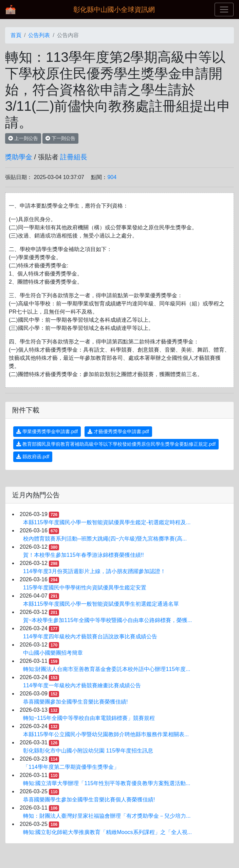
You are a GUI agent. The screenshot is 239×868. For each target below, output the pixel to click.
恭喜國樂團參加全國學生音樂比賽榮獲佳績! (75, 702)
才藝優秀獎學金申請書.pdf (118, 431)
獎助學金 (19, 157)
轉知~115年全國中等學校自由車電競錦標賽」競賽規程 (89, 718)
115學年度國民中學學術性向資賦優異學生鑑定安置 (85, 588)
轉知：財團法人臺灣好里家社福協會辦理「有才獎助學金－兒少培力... (107, 816)
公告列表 (39, 35)
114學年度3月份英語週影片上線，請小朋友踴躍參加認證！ (94, 571)
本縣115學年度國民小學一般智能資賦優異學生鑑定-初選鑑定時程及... (107, 522)
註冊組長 (74, 157)
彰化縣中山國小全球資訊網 (114, 10)
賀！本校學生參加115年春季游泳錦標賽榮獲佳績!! (84, 555)
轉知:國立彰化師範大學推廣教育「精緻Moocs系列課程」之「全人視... (107, 832)
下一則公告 (60, 138)
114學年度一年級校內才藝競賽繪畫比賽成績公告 (82, 685)
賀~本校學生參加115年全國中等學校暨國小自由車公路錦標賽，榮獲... (107, 620)
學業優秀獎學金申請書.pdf (47, 431)
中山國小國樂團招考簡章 (53, 653)
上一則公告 (23, 138)
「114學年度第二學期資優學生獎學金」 (71, 767)
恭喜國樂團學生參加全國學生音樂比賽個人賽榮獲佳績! (89, 800)
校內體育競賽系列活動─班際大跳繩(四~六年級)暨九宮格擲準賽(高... (105, 539)
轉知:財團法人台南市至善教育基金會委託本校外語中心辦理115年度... (107, 669)
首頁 (16, 35)
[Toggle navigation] (224, 10)
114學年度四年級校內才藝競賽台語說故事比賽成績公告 (90, 636)
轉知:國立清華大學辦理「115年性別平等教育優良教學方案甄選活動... (107, 783)
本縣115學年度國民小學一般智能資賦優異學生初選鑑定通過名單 (101, 604)
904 (112, 177)
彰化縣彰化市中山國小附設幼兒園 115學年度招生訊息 (88, 751)
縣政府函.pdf (33, 457)
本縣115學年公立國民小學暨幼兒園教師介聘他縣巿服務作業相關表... (106, 734)
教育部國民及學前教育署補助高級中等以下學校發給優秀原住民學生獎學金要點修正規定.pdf (116, 444)
